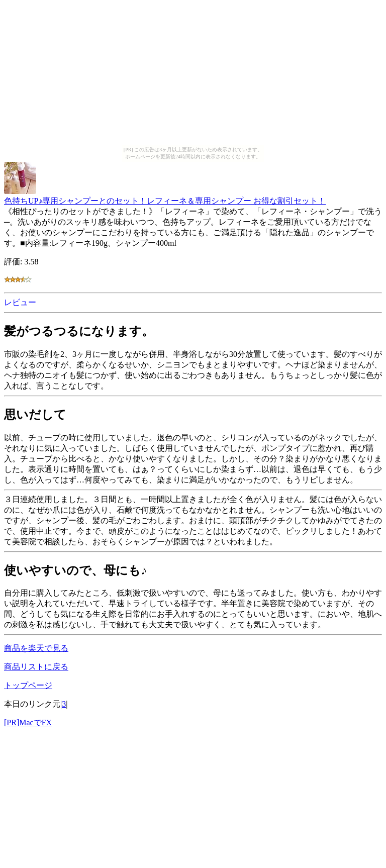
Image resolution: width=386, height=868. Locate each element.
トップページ (28, 685)
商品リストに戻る (36, 667)
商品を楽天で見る (36, 648)
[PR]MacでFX (28, 722)
